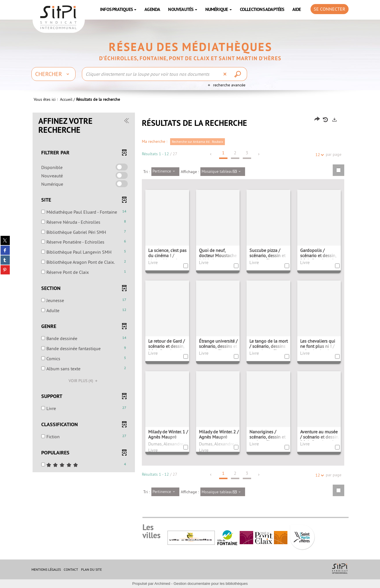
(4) (84, 381)
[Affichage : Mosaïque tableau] (223, 172)
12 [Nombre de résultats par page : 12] (319, 155)
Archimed (162, 584)
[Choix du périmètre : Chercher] (53, 74)
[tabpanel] (190, 309)
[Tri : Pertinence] (165, 172)
